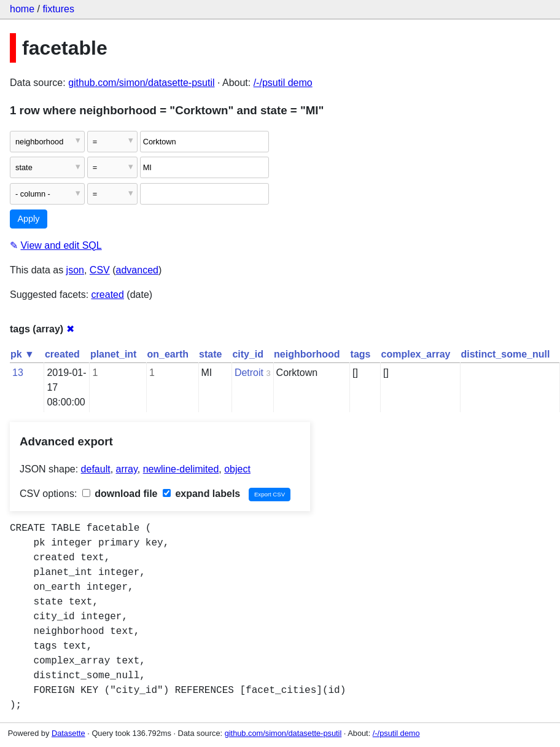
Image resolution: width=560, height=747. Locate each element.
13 (18, 373)
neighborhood (307, 354)
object (237, 469)
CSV (100, 270)
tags (361, 354)
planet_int (114, 354)
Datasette (68, 733)
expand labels (201, 494)
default (96, 469)
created (108, 295)
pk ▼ (22, 354)
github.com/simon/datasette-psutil (141, 83)
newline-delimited (181, 469)
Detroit (249, 373)
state (210, 354)
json (75, 270)
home (22, 9)
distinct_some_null (505, 354)
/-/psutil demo (283, 83)
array (127, 469)
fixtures (58, 9)
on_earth (168, 354)
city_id (248, 354)
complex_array (416, 354)
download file (120, 494)
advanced (137, 270)
